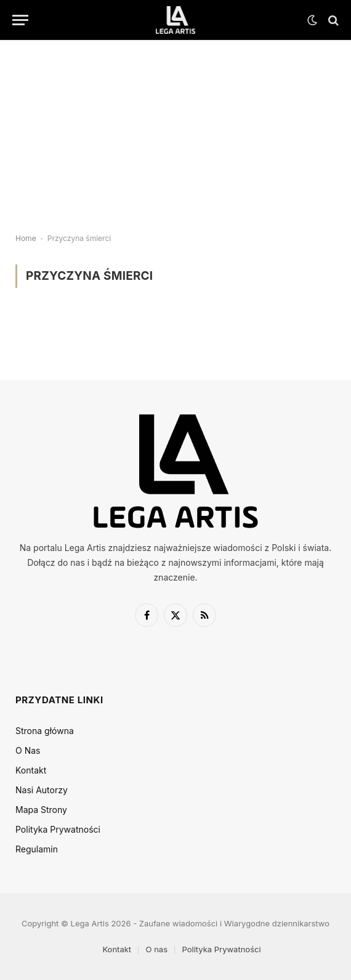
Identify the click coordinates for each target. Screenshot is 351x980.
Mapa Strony (41, 810)
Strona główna (45, 731)
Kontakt (31, 770)
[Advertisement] (175, 126)
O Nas (28, 750)
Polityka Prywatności (58, 829)
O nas (157, 949)
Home (26, 238)
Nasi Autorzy (42, 790)
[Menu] (20, 20)
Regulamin (37, 849)
